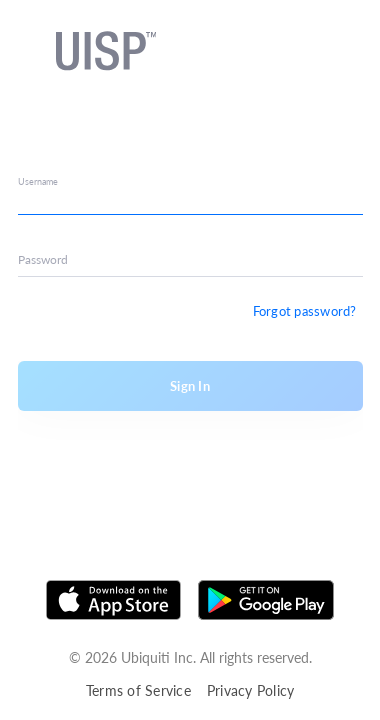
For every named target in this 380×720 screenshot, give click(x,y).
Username (38, 182)
